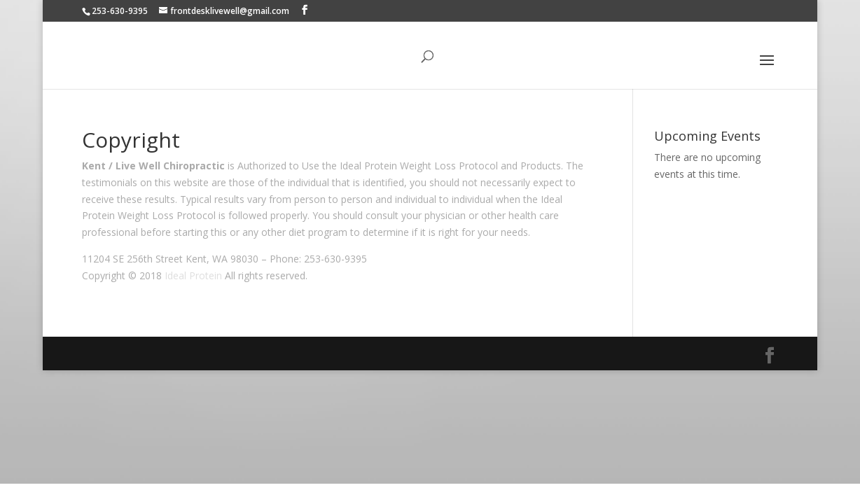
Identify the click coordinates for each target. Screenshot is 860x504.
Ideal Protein (193, 275)
